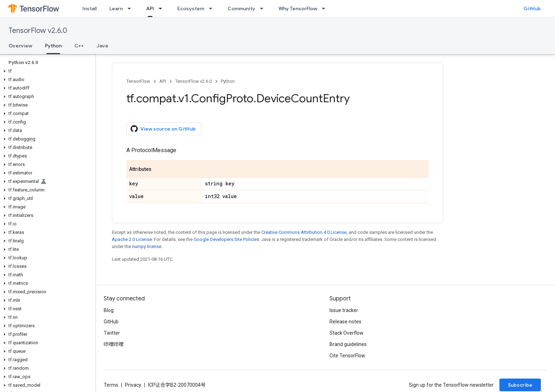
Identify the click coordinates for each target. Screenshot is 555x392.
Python (228, 81)
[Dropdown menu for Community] (264, 8)
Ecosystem (191, 8)
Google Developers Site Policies (226, 239)
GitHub (532, 8)
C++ (79, 46)
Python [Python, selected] (53, 46)
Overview (20, 46)
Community (241, 8)
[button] (46, 71)
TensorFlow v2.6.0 (38, 31)
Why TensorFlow (298, 8)
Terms (111, 385)
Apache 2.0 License (132, 239)
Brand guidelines (348, 344)
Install (90, 8)
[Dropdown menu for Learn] (131, 8)
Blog (109, 310)
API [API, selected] (150, 8)
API (163, 81)
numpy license (147, 246)
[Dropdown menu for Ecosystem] (213, 8)
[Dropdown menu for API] (162, 8)
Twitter (112, 333)
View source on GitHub (163, 129)
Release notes (345, 322)
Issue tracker (344, 310)
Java (102, 46)
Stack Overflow (347, 333)
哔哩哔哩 (114, 344)
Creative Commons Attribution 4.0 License (304, 232)
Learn (116, 8)
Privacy (133, 385)
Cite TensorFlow (347, 356)
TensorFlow (138, 81)
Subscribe (520, 385)
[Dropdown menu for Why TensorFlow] (326, 8)
